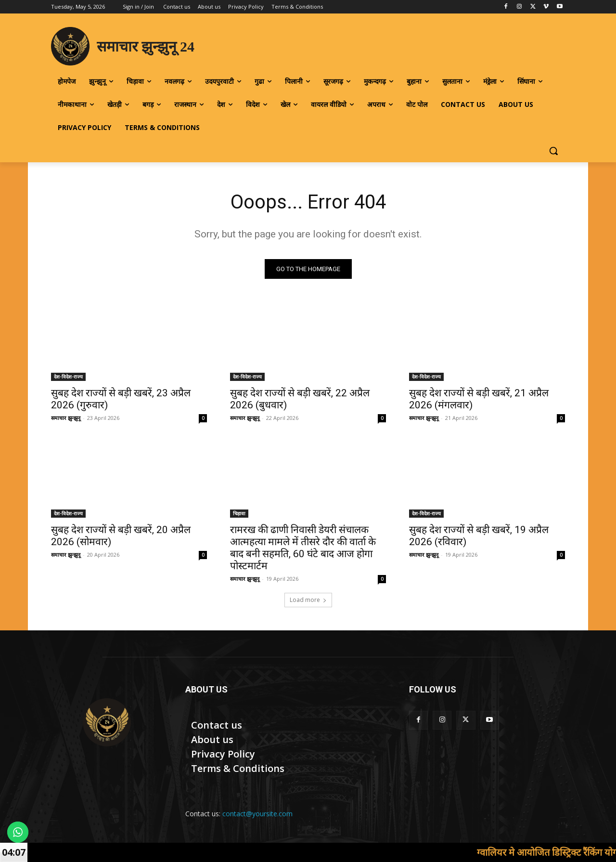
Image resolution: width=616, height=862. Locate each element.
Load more (308, 600)
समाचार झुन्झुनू (66, 418)
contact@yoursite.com (257, 814)
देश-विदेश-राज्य (68, 377)
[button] (553, 151)
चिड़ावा (239, 513)
